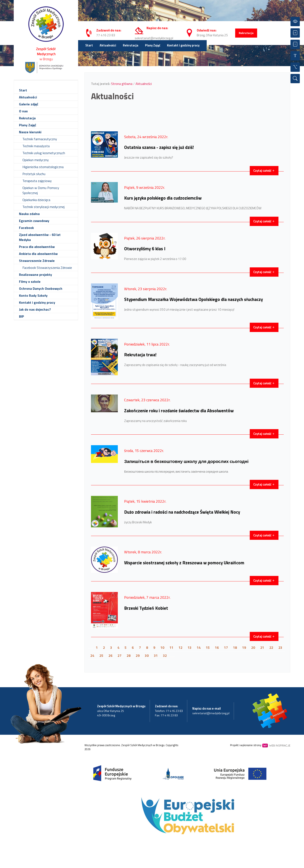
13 (190, 648)
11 (171, 648)
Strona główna (122, 84)
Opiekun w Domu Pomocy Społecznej (41, 190)
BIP (22, 316)
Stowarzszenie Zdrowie (37, 261)
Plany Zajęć (153, 45)
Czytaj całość (264, 171)
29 (138, 656)
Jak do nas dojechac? (35, 309)
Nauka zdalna (29, 214)
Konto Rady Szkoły (33, 295)
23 (280, 648)
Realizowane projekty (35, 275)
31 (156, 656)
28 (129, 656)
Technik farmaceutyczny (40, 139)
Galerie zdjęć (29, 104)
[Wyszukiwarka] (295, 79)
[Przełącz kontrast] (295, 22)
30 (147, 656)
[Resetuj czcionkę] (295, 56)
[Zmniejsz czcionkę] (295, 44)
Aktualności (108, 45)
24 (92, 656)
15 (208, 648)
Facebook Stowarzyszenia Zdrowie (47, 268)
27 (119, 656)
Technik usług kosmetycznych (44, 153)
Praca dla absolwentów (37, 247)
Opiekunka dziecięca (36, 200)
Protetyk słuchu (34, 174)
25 (101, 656)
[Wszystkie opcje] (295, 67)
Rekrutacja (246, 33)
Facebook (26, 228)
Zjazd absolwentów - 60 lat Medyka (40, 237)
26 (110, 656)
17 (226, 648)
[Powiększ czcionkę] (295, 33)
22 (271, 648)
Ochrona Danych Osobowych (41, 288)
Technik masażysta (36, 146)
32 (165, 656)
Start (89, 45)
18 (235, 648)
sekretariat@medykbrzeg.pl (154, 38)
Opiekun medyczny (36, 160)
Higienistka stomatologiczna (43, 167)
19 (244, 648)
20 (253, 648)
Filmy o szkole (30, 282)
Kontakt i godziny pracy (183, 45)
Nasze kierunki (30, 132)
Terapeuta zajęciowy (37, 181)
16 (217, 648)
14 (199, 648)
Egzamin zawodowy (34, 221)
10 (162, 648)
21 (262, 648)
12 (180, 648)
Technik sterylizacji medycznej (43, 207)
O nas (23, 111)
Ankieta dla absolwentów (38, 254)
